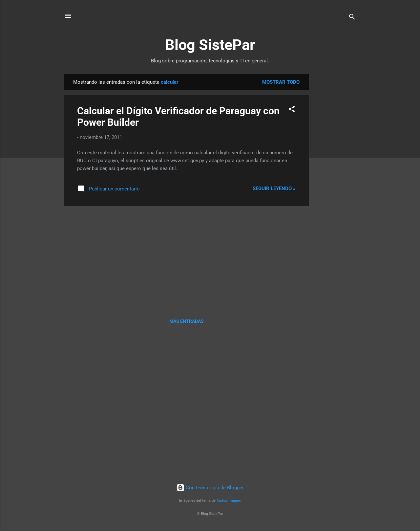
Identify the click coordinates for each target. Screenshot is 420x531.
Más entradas (187, 321)
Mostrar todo (281, 82)
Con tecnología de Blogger (210, 488)
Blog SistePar (210, 45)
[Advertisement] (335, 173)
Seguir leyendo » (274, 188)
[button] (292, 110)
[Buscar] (352, 18)
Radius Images (229, 501)
